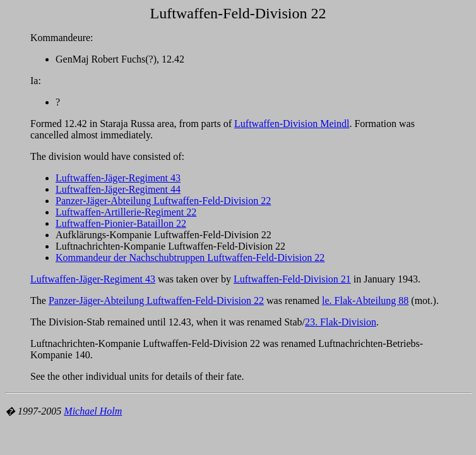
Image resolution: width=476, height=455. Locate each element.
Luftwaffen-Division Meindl (292, 124)
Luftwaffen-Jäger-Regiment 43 (118, 178)
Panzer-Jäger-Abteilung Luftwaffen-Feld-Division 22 (163, 201)
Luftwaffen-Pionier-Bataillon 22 (121, 223)
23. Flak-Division (341, 322)
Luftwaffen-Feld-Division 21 (292, 279)
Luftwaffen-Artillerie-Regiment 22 (126, 212)
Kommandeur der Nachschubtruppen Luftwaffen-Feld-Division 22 (190, 258)
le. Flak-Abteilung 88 (365, 300)
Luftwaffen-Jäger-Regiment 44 (118, 189)
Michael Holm (93, 411)
